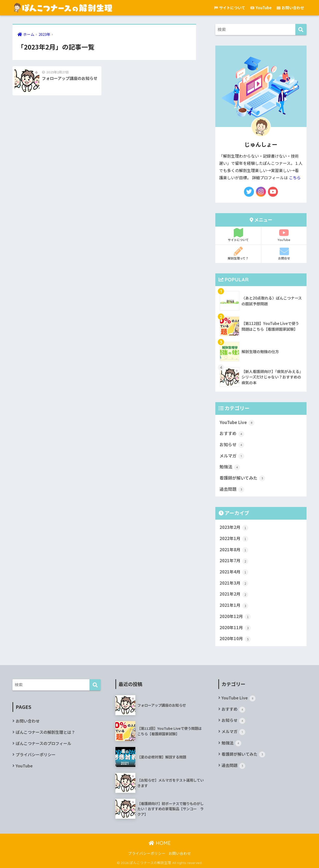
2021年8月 (234, 550)
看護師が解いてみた (242, 478)
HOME (160, 843)
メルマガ (232, 456)
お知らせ (232, 445)
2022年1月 (234, 539)
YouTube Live (237, 423)
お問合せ (284, 253)
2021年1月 (234, 605)
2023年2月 (234, 527)
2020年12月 (235, 617)
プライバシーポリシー (36, 755)
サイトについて (230, 8)
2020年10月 (235, 639)
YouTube (261, 8)
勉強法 (230, 467)
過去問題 (232, 489)
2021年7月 (234, 561)
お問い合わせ (290, 8)
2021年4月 (234, 572)
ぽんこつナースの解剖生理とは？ (45, 732)
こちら (295, 178)
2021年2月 (234, 594)
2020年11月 (235, 628)
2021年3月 (234, 583)
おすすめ (232, 434)
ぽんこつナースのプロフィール (43, 743)
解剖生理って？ (238, 253)
